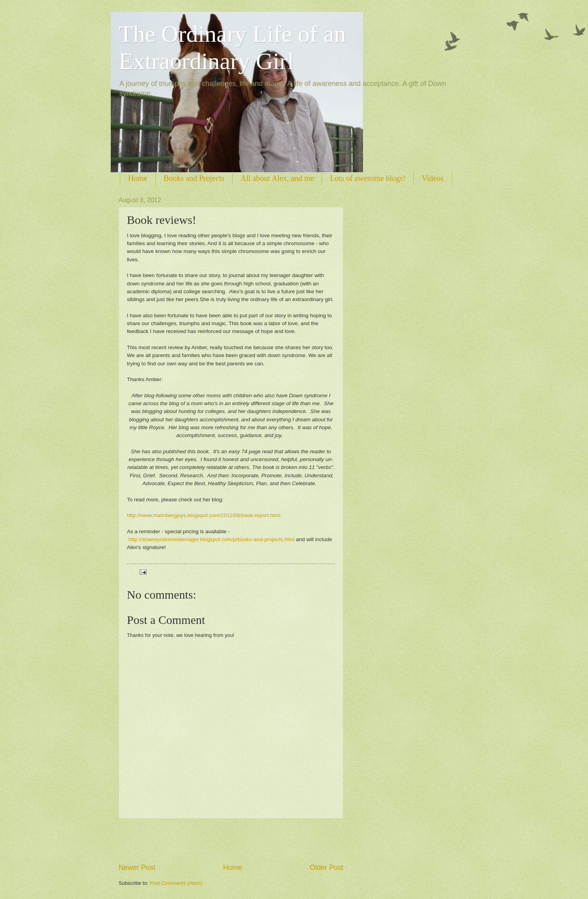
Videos (433, 178)
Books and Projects (194, 178)
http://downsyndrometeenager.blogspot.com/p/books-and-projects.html (211, 539)
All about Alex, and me (277, 178)
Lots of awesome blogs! (368, 178)
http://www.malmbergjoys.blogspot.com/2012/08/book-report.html (204, 515)
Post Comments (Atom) (176, 883)
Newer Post (137, 867)
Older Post (327, 867)
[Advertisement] (231, 841)
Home (138, 178)
